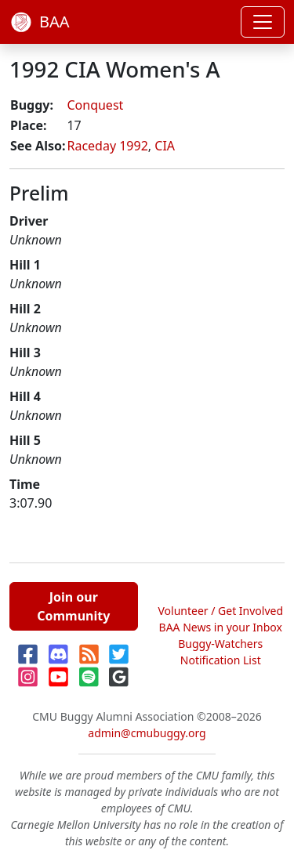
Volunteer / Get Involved (220, 611)
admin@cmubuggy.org (147, 733)
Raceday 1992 (107, 146)
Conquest (95, 105)
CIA (165, 146)
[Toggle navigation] (263, 22)
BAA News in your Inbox (221, 627)
